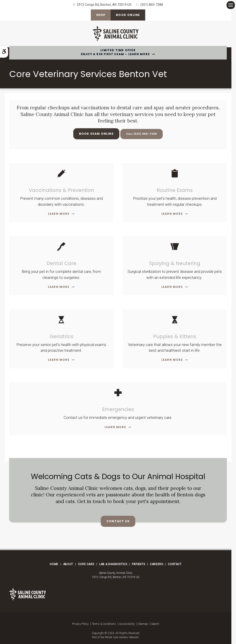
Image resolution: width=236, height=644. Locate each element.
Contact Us (118, 521)
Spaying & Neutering (175, 263)
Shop (100, 15)
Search (155, 624)
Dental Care (61, 263)
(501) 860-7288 (152, 5)
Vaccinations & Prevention (61, 190)
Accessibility (127, 624)
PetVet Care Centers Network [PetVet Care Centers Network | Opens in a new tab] (122, 637)
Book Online (128, 15)
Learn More (59, 214)
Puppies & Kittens (175, 336)
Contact (175, 564)
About (68, 564)
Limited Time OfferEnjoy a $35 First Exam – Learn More (115, 52)
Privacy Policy (80, 624)
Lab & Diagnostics (113, 564)
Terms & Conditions (104, 624)
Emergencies (118, 409)
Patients (138, 564)
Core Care (86, 564)
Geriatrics (61, 336)
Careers (156, 564)
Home (54, 564)
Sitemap (143, 624)
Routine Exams (175, 190)
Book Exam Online (94, 134)
